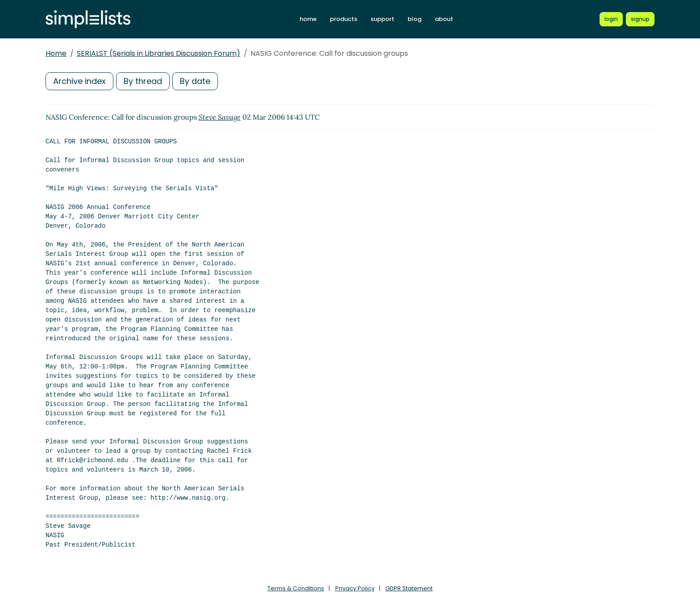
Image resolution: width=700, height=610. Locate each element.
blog (415, 19)
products (344, 19)
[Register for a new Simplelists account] (640, 19)
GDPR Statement (409, 588)
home (308, 19)
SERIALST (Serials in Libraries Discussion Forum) (158, 53)
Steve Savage (220, 117)
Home (56, 53)
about (444, 19)
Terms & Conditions (296, 588)
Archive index (79, 81)
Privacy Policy (355, 588)
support (382, 19)
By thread (143, 81)
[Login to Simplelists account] (611, 19)
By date (195, 81)
